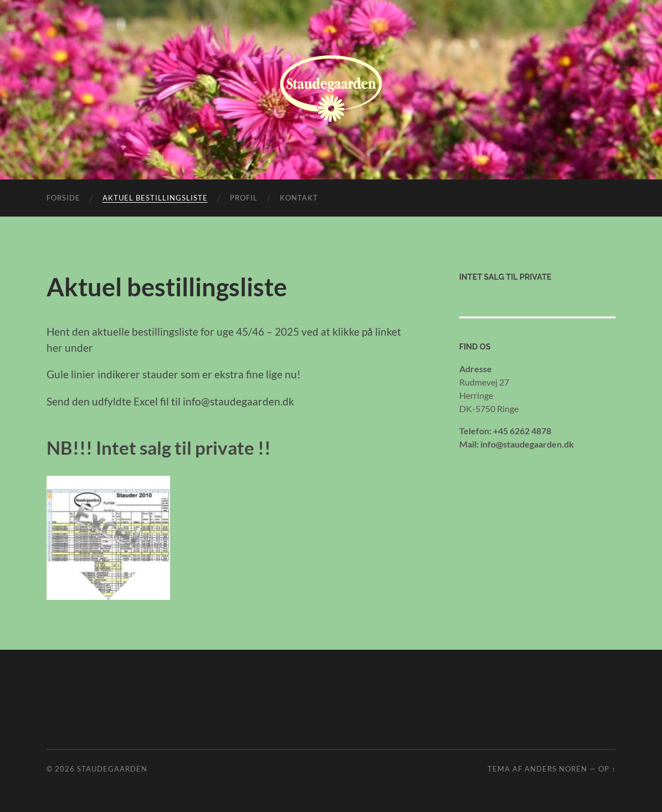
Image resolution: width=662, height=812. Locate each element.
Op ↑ (607, 769)
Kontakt (299, 198)
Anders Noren (556, 769)
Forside (63, 198)
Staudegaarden (112, 769)
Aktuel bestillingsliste (155, 198)
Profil (244, 198)
